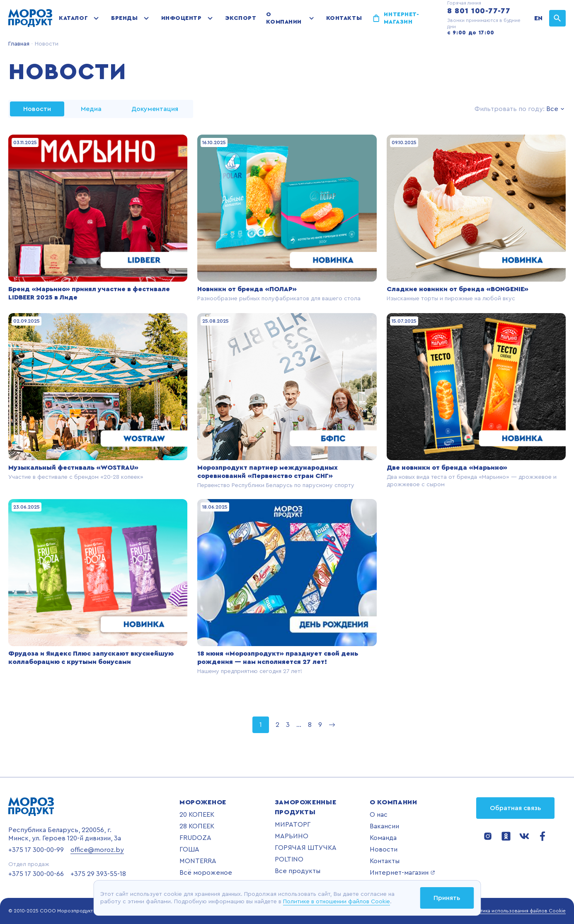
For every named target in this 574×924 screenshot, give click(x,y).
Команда (383, 838)
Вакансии (384, 826)
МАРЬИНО (292, 836)
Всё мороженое (206, 873)
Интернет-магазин (401, 18)
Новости (384, 849)
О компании (284, 18)
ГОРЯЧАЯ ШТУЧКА (306, 848)
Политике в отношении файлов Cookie (337, 902)
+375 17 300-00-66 (36, 874)
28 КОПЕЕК (197, 826)
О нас (379, 815)
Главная (19, 44)
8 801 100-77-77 (479, 11)
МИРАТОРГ (293, 825)
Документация (155, 109)
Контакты (344, 18)
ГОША (189, 849)
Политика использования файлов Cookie (517, 911)
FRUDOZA (195, 838)
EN (538, 18)
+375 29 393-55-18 (98, 874)
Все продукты (298, 871)
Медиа (91, 109)
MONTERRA (198, 861)
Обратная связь (515, 808)
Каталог (73, 18)
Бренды (124, 18)
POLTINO (289, 859)
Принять (447, 898)
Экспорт (241, 18)
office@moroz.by (97, 850)
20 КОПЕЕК (197, 815)
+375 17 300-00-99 (36, 850)
